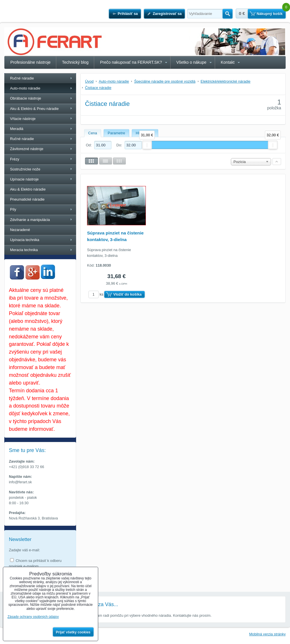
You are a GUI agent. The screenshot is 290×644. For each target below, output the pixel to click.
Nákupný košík (270, 14)
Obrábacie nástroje (26, 98)
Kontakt (228, 62)
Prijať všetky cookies (73, 632)
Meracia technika (24, 250)
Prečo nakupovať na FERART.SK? (131, 62)
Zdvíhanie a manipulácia (30, 220)
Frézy (15, 159)
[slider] (147, 145)
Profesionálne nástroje (30, 62)
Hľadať (228, 14)
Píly (13, 209)
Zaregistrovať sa (167, 14)
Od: (99, 145)
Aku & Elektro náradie (28, 189)
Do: (129, 145)
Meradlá (17, 129)
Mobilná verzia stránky (267, 634)
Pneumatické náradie (27, 199)
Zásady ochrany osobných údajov (33, 617)
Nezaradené (20, 230)
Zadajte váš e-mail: (24, 550)
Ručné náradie (22, 78)
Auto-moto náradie (25, 88)
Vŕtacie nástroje (23, 119)
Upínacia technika (25, 240)
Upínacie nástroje (24, 179)
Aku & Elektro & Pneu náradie (34, 109)
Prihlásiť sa (128, 14)
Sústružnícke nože (25, 169)
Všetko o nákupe (191, 62)
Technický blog (75, 62)
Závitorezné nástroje (27, 149)
